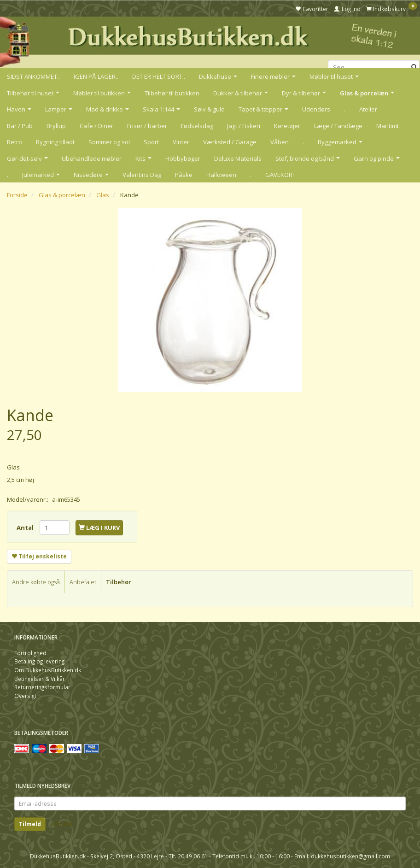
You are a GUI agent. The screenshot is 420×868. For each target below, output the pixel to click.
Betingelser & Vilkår (40, 679)
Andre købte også (36, 582)
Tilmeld (30, 824)
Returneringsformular (42, 687)
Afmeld (62, 824)
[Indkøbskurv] (392, 8)
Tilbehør (119, 582)
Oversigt (25, 696)
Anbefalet (83, 582)
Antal (26, 528)
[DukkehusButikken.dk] (210, 41)
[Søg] (414, 67)
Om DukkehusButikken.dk (48, 670)
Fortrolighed (30, 653)
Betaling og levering (39, 661)
